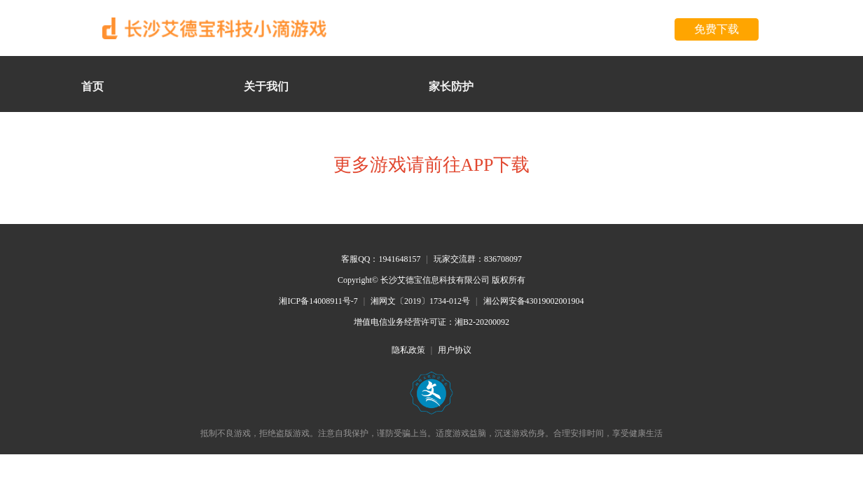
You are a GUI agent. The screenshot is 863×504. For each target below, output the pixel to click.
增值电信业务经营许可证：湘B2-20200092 (431, 322)
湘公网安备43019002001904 (534, 301)
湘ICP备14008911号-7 (318, 301)
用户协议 (455, 350)
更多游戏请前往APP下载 (432, 165)
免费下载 (717, 29)
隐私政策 (408, 350)
